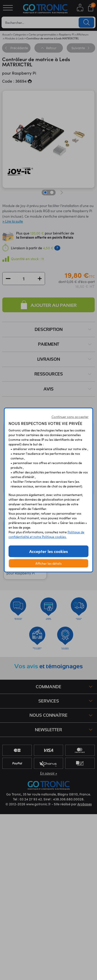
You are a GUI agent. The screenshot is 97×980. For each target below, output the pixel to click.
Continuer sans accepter (70, 417)
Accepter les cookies (48, 551)
